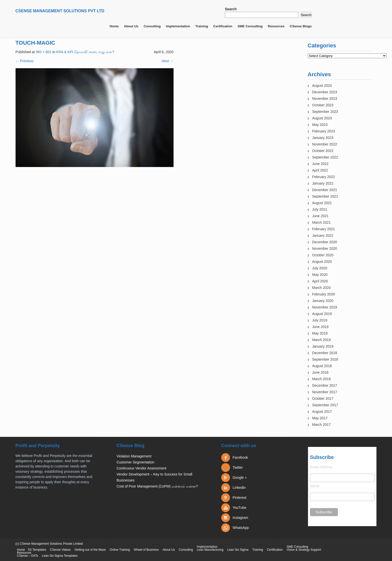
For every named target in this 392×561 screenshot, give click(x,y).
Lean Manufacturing (210, 550)
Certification (223, 26)
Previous (25, 61)
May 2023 (320, 125)
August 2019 (322, 314)
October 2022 (323, 151)
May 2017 (320, 418)
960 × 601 (44, 52)
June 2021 (320, 216)
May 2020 (320, 275)
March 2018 (322, 379)
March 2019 (322, 340)
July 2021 (320, 209)
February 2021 (324, 229)
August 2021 (322, 203)
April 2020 (320, 281)
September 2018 (325, 359)
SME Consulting (250, 26)
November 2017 (325, 392)
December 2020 (325, 242)
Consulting (152, 26)
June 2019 (320, 327)
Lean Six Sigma (238, 550)
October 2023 (323, 105)
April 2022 (320, 170)
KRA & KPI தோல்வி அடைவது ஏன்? (85, 52)
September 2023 (325, 112)
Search (231, 9)
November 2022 (325, 144)
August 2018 (322, 366)
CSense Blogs (301, 26)
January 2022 (323, 183)
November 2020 (325, 249)
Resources (276, 26)
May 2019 (320, 333)
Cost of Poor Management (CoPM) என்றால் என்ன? (157, 486)
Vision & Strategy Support (304, 550)
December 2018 (325, 353)
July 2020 (320, 268)
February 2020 (324, 294)
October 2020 (323, 255)
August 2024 (322, 86)
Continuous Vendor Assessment (141, 468)
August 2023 (322, 118)
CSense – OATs (28, 556)
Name (315, 486)
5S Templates (37, 550)
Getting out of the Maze (90, 550)
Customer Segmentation (136, 462)
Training (202, 26)
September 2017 (325, 405)
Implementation (178, 26)
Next (168, 61)
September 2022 (325, 157)
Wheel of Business (146, 550)
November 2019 (325, 307)
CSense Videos (60, 550)
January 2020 (323, 301)
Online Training (120, 550)
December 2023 (325, 92)
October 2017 (323, 398)
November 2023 (325, 99)
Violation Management (134, 456)
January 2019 (323, 346)
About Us (131, 26)
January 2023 (323, 138)
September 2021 (325, 196)
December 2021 (325, 190)
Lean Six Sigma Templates (60, 556)
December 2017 (325, 385)
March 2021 (322, 222)
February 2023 (324, 131)
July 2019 (320, 320)
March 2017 (322, 425)
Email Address (321, 467)
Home (114, 26)
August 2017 (322, 412)
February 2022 (324, 177)
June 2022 (320, 164)
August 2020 (322, 262)
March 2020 (322, 288)
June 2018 (320, 372)
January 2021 (323, 235)
